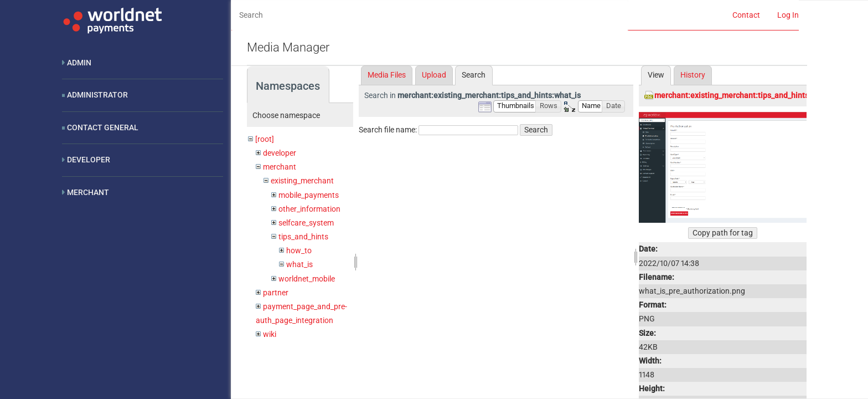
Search (536, 130)
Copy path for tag (723, 233)
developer (280, 153)
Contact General (103, 127)
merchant (280, 167)
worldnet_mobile (307, 279)
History (693, 75)
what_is (299, 264)
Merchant (88, 192)
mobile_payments (309, 195)
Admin (79, 63)
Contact (746, 15)
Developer (89, 160)
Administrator (97, 95)
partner (276, 293)
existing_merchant (302, 181)
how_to (299, 250)
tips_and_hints (303, 237)
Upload (434, 75)
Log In (788, 15)
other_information (309, 209)
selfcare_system (306, 223)
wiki (270, 334)
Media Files (387, 75)
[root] (265, 139)
